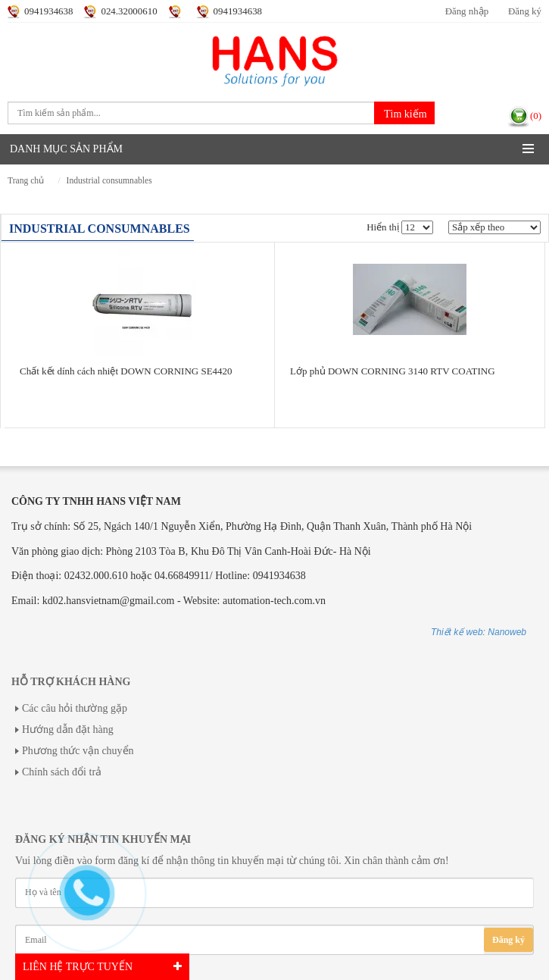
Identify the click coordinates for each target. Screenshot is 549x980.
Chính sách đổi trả (62, 772)
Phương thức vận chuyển (78, 751)
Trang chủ (26, 181)
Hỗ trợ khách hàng (71, 682)
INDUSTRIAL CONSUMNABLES (109, 181)
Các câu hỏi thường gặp (75, 708)
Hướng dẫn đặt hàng (68, 730)
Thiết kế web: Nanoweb (479, 632)
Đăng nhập (467, 11)
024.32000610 (129, 11)
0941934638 (48, 11)
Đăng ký (525, 11)
